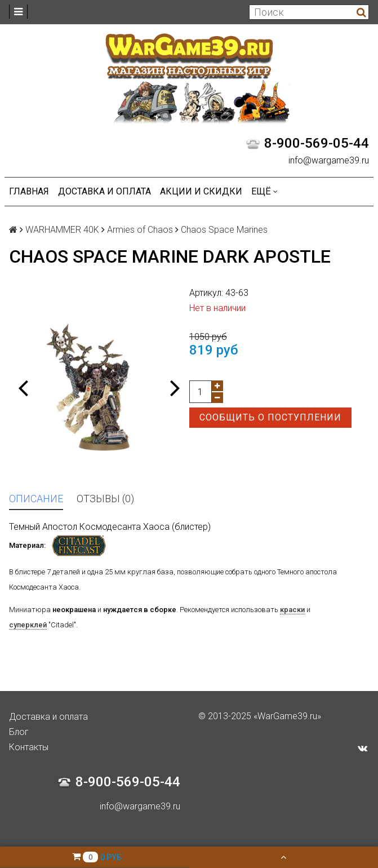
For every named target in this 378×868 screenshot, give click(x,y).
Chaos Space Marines (224, 230)
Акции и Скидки (201, 191)
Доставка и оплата (104, 191)
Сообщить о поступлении (270, 417)
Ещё (264, 191)
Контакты (29, 747)
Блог (19, 732)
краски (292, 610)
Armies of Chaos (140, 230)
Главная (29, 191)
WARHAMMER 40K (62, 230)
